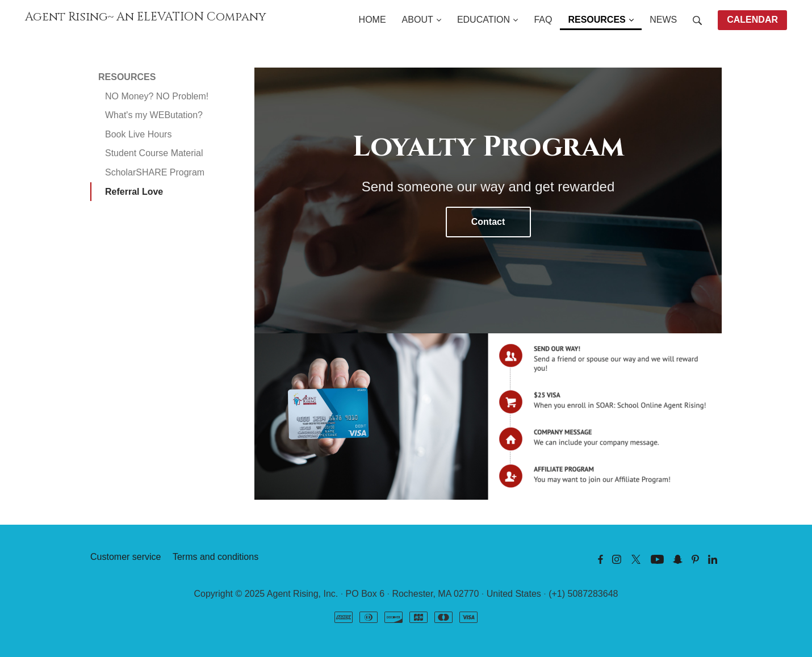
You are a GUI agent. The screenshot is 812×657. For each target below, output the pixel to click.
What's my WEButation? (154, 115)
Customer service (125, 557)
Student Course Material (154, 153)
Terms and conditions (215, 557)
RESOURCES (127, 77)
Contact (488, 222)
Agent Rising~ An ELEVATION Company (146, 17)
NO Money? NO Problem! (157, 96)
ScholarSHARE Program (155, 172)
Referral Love (134, 192)
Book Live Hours (138, 134)
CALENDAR (752, 20)
